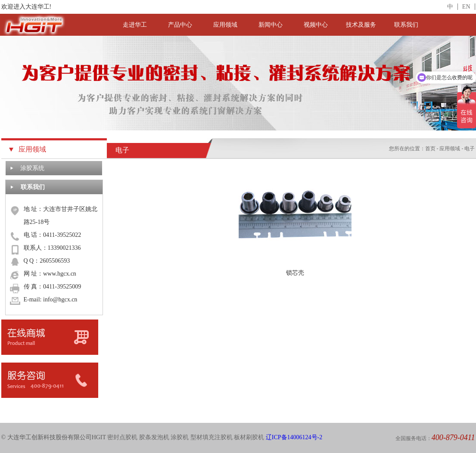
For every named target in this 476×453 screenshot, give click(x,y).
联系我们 (406, 25)
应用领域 (225, 25)
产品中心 (180, 25)
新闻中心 (271, 25)
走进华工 (135, 25)
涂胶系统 (32, 168)
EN (466, 7)
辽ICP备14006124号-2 (294, 437)
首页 (430, 149)
